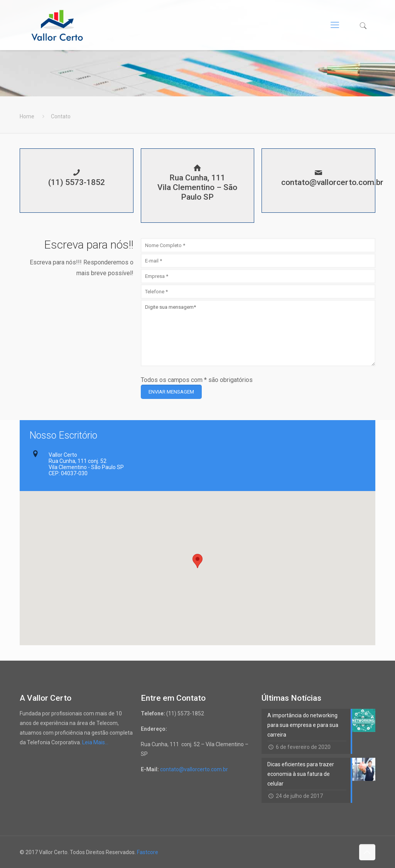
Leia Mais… (95, 742)
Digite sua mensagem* (258, 333)
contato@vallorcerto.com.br (193, 769)
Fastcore (148, 852)
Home (27, 116)
